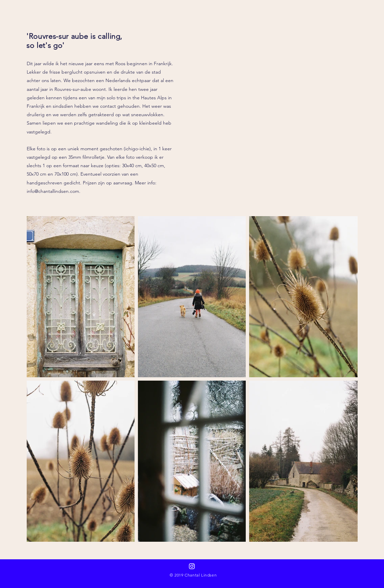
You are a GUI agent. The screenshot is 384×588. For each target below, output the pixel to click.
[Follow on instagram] (192, 566)
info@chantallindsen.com (53, 191)
